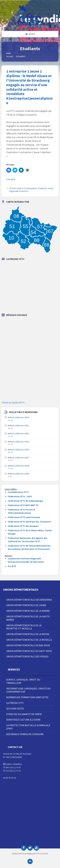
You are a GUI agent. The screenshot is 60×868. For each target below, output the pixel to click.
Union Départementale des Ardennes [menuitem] (29, 600)
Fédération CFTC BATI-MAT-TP (23, 505)
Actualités (21, 56)
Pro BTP (12, 566)
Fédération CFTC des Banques (23, 526)
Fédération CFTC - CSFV (20, 496)
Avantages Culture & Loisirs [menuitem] (23, 720)
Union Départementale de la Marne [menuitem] (28, 611)
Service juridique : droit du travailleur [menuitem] (23, 681)
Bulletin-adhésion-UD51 (18, 425)
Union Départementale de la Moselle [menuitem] (29, 640)
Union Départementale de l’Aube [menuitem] (26, 605)
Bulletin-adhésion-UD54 (18, 442)
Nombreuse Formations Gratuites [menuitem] (27, 697)
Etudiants (43, 188)
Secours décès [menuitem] (15, 709)
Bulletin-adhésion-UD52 (18, 433)
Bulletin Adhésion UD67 (18, 458)
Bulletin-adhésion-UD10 (18, 417)
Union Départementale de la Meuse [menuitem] (28, 634)
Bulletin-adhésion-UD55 (18, 450)
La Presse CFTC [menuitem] (15, 703)
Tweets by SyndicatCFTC (13, 402)
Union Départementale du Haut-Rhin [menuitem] (29, 651)
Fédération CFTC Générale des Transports (30, 522)
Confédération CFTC (18, 492)
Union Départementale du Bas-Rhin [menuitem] (28, 645)
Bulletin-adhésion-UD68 (18, 466)
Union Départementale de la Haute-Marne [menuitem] (28, 618)
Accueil (10, 56)
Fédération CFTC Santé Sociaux (24, 517)
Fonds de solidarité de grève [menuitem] (24, 714)
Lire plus (11, 179)
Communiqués (31, 188)
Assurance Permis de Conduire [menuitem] (25, 734)
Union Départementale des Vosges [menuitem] (27, 656)
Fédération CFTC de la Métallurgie (25, 501)
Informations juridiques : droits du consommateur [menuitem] (28, 690)
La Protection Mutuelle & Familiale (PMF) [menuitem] (28, 727)
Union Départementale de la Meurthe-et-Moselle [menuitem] (24, 627)
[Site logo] (30, 25)
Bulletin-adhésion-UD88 (18, 474)
